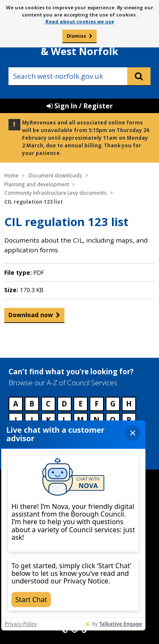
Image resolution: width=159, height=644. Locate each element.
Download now (31, 317)
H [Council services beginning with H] (129, 404)
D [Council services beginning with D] (64, 404)
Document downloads (55, 175)
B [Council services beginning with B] (32, 404)
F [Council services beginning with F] (97, 404)
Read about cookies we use (80, 21)
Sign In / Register (80, 106)
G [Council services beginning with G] (113, 404)
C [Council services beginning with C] (48, 404)
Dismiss (76, 36)
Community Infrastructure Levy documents (56, 193)
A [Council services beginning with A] (16, 404)
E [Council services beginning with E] (81, 404)
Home (11, 175)
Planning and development (37, 184)
